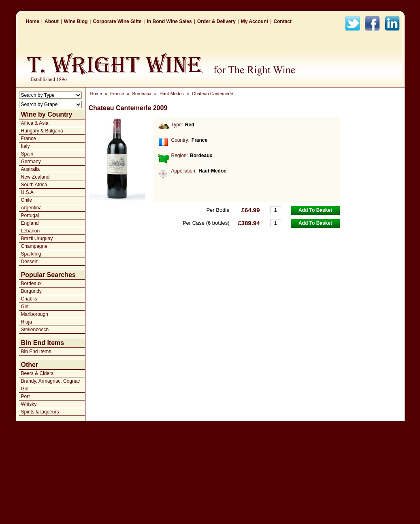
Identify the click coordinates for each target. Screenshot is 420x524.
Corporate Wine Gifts (117, 21)
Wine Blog (76, 21)
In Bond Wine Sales (169, 21)
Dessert (29, 262)
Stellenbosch (35, 330)
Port (26, 396)
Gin (25, 307)
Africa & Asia (35, 123)
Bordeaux (31, 283)
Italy (26, 146)
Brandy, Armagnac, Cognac (51, 381)
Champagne (34, 246)
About (52, 21)
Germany (31, 162)
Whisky (29, 404)
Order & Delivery (216, 21)
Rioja (27, 322)
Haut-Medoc (172, 94)
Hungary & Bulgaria (42, 131)
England (30, 223)
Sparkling (31, 254)
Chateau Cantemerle (213, 94)
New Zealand (35, 177)
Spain (27, 154)
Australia (31, 169)
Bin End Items (36, 351)
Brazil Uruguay (37, 239)
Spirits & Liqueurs (40, 412)
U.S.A (27, 192)
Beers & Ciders (37, 373)
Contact (282, 21)
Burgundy (31, 291)
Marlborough (35, 314)
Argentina (31, 208)
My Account (255, 21)
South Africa (34, 185)
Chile (27, 200)
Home (33, 21)
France (29, 138)
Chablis (29, 299)
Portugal (30, 215)
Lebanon (31, 231)
